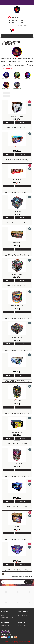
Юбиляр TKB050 (17, 243)
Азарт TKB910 (17, 495)
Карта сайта (21, 614)
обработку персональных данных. (24, 585)
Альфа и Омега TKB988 (17, 148)
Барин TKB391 (17, 180)
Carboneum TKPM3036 (17, 116)
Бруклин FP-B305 (17, 274)
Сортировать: (7, 93)
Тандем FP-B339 (17, 401)
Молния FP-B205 (17, 211)
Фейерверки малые (6, 79)
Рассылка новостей (6, 627)
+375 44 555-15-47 (18, 22)
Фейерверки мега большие (17, 89)
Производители (22, 625)
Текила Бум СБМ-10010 (17, 432)
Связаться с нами (23, 616)
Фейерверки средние (17, 79)
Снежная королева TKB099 (17, 369)
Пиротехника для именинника (5, 619)
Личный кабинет (5, 625)
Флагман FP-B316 (17, 464)
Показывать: (6, 96)
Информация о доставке (7, 617)
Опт (2, 614)
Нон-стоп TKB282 (17, 558)
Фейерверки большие (28, 79)
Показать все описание (6, 68)
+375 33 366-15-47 (18, 20)
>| (30, 574)
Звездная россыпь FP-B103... (17, 306)
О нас (2, 616)
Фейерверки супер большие (6, 89)
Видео (8, 123)
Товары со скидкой (23, 627)
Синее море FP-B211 (17, 337)
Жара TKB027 (17, 527)
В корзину (23, 123)
